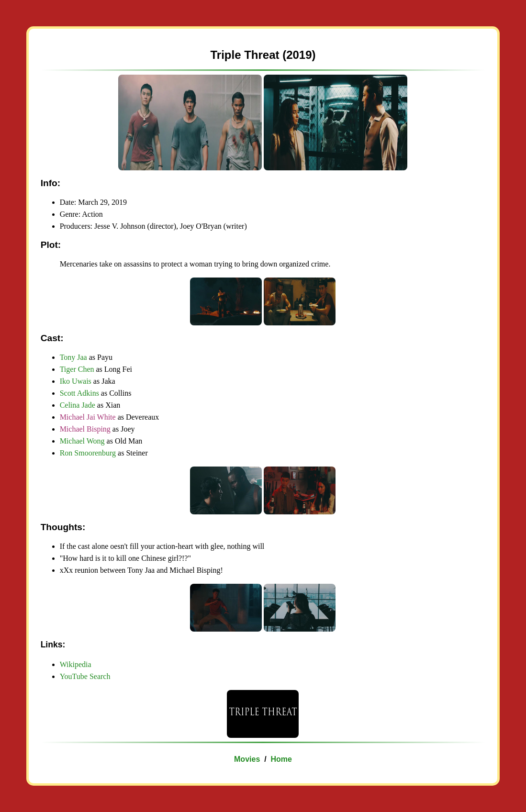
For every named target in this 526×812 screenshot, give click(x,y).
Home (281, 759)
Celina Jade (78, 405)
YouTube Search (85, 676)
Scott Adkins (79, 393)
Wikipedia (76, 664)
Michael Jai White (88, 417)
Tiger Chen (77, 369)
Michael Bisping (85, 429)
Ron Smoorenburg (88, 453)
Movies (247, 759)
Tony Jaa (73, 357)
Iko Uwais (76, 381)
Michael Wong (82, 441)
